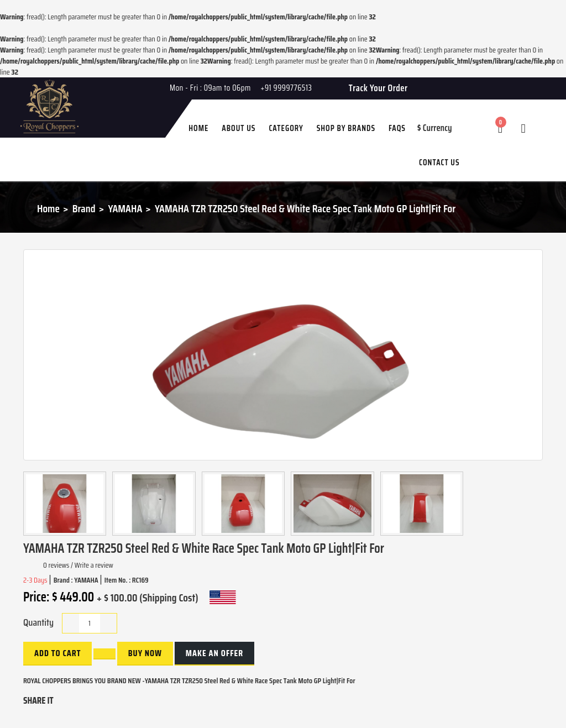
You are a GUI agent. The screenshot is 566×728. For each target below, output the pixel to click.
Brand (84, 208)
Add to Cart (57, 653)
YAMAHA (125, 208)
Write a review (94, 565)
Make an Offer (214, 653)
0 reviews (56, 565)
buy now (145, 653)
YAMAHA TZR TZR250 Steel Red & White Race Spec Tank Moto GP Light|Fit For (305, 208)
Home (48, 208)
